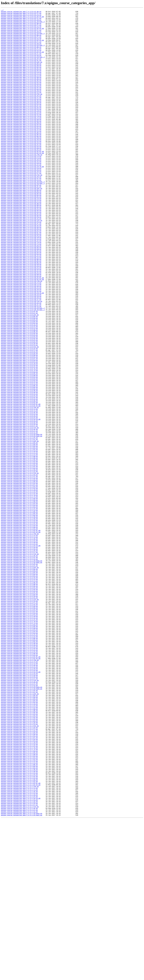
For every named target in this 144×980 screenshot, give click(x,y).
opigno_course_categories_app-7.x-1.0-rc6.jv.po (21, 291)
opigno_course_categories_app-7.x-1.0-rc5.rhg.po (22, 184)
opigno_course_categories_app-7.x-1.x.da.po (19, 849)
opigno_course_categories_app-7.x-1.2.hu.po (19, 734)
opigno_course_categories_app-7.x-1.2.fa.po (19, 714)
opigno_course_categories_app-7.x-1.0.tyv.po (20, 511)
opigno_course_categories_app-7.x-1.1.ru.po (19, 643)
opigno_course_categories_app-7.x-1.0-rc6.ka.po (21, 293)
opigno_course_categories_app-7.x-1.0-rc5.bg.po (21, 77)
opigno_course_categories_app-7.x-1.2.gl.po (19, 724)
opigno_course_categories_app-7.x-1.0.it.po (19, 439)
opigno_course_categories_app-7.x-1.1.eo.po (19, 554)
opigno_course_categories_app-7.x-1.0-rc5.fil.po (22, 111)
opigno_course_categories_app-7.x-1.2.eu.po (19, 712)
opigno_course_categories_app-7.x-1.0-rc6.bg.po (21, 228)
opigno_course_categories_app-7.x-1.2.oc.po (19, 778)
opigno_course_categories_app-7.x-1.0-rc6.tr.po (21, 358)
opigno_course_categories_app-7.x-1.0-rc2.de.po (21, 26)
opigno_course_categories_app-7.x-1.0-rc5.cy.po (21, 89)
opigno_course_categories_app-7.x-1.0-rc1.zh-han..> (23, 24)
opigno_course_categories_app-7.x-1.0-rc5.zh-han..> (23, 216)
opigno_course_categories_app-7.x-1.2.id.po (19, 738)
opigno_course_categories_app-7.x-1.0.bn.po (19, 382)
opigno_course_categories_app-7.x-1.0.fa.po (19, 410)
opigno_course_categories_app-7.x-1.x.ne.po (19, 924)
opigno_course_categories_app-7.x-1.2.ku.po (19, 758)
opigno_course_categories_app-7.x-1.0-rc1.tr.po (21, 20)
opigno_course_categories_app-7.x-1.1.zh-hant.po (22, 673)
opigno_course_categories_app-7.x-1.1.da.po (19, 546)
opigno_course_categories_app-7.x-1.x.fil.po (20, 869)
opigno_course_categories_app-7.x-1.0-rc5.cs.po (21, 87)
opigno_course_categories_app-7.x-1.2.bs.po (19, 689)
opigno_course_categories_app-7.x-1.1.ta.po (19, 655)
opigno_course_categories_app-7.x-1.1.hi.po (19, 578)
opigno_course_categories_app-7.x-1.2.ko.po (19, 756)
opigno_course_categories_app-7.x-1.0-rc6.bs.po (21, 234)
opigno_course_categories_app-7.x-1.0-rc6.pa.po (21, 327)
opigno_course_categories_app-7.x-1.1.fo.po (19, 568)
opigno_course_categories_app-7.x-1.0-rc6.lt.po (21, 305)
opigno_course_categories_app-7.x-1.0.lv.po (19, 459)
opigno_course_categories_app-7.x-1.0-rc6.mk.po (21, 309)
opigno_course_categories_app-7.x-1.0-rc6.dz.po (21, 247)
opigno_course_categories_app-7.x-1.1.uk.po (19, 665)
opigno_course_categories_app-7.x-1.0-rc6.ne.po (21, 317)
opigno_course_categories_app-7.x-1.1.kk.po (19, 598)
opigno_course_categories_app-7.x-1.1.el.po (19, 552)
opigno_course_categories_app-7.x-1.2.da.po (19, 697)
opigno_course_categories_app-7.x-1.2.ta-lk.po (21, 805)
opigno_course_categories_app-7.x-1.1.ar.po (19, 526)
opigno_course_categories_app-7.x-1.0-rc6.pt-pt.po (22, 334)
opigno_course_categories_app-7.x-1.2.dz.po (19, 701)
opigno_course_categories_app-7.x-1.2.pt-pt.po (21, 788)
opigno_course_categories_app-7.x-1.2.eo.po (19, 706)
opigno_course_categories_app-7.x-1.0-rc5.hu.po (21, 127)
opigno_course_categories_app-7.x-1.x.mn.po (19, 918)
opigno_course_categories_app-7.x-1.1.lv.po (19, 611)
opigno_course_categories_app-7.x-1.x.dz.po (19, 853)
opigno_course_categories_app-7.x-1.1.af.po (19, 524)
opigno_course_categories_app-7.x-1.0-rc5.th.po (21, 204)
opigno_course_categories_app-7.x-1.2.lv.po (19, 762)
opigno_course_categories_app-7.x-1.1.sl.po (19, 647)
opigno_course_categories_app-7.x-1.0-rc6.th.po (21, 356)
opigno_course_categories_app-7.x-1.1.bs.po (19, 538)
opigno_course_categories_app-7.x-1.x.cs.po (19, 845)
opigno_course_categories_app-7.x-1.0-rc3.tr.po (21, 49)
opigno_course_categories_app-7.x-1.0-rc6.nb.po (21, 315)
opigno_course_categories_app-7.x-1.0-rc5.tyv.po (22, 208)
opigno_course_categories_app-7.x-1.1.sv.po (19, 651)
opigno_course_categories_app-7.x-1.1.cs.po (19, 542)
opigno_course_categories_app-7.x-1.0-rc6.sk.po (21, 342)
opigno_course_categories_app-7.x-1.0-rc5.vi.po (21, 214)
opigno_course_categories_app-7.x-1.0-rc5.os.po (21, 174)
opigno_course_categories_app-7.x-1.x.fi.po (19, 867)
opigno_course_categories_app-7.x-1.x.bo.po (19, 839)
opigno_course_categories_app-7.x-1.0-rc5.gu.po (21, 119)
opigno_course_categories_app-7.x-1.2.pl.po (19, 784)
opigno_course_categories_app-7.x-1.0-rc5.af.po (21, 69)
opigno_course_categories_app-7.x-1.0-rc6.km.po (21, 297)
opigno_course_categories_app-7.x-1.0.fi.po (19, 412)
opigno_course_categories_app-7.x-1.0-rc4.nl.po (21, 59)
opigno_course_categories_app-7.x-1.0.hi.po (19, 427)
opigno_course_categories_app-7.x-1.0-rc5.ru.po (21, 188)
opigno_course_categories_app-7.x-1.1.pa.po (19, 631)
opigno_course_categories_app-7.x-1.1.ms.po (19, 617)
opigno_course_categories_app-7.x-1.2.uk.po (19, 817)
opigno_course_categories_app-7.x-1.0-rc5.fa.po (21, 107)
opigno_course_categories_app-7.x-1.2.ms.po (19, 768)
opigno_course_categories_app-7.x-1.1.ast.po (20, 528)
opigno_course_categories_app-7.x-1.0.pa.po (19, 479)
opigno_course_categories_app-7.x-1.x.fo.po (19, 871)
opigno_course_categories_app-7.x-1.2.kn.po (19, 754)
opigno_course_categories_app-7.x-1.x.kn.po (19, 906)
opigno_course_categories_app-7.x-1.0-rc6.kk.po (21, 295)
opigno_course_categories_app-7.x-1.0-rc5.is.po (21, 133)
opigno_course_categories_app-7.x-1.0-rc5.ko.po (21, 150)
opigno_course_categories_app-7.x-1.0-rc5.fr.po (21, 115)
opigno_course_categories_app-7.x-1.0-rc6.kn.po (21, 299)
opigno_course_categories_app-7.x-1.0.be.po (19, 378)
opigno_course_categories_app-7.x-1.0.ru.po (19, 491)
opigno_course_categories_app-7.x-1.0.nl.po (19, 471)
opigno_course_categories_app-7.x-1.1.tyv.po (20, 663)
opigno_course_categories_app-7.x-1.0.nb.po (19, 467)
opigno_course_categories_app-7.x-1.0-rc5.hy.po (21, 129)
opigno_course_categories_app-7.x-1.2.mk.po (19, 764)
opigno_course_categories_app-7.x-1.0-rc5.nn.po (21, 170)
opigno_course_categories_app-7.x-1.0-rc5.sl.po (21, 192)
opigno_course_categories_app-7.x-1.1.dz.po (19, 550)
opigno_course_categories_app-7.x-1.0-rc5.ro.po (21, 186)
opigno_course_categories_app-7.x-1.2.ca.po (19, 691)
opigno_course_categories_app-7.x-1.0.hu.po (19, 431)
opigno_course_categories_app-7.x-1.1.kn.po (19, 602)
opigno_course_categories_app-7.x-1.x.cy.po (19, 847)
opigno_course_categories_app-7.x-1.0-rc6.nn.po (21, 321)
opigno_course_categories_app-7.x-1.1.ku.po (19, 606)
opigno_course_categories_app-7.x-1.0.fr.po (19, 418)
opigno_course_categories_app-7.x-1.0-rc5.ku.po (21, 152)
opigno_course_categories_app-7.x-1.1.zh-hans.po (22, 671)
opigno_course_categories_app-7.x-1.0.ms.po (19, 465)
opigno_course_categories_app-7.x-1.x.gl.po (19, 875)
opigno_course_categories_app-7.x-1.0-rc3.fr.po (21, 42)
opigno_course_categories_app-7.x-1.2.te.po (19, 809)
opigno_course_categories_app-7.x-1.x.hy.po (19, 887)
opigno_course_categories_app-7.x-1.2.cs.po (19, 693)
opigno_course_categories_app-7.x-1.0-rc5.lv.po (21, 156)
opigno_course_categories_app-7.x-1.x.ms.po (19, 920)
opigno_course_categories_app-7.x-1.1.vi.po (19, 669)
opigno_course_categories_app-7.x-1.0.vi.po (19, 518)
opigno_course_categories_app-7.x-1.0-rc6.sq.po (21, 346)
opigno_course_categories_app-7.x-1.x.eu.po (19, 863)
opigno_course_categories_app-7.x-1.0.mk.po (19, 461)
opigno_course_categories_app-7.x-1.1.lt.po (19, 608)
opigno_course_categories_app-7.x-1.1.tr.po (19, 661)
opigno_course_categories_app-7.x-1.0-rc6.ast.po (22, 224)
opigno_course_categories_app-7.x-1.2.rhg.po (20, 790)
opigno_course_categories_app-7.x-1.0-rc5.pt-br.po (22, 180)
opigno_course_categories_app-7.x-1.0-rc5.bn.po (21, 79)
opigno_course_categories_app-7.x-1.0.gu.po (19, 423)
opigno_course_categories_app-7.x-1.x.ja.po (19, 896)
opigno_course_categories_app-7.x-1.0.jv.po (19, 443)
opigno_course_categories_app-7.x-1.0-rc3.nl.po (21, 44)
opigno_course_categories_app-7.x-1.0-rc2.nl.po (21, 30)
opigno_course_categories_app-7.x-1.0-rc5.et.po (21, 103)
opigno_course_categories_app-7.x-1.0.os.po (19, 477)
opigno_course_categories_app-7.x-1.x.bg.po (19, 835)
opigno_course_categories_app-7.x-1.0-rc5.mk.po (21, 158)
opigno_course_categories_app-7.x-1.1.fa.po (19, 562)
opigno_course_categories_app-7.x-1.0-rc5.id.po (21, 131)
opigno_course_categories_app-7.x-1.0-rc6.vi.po (21, 366)
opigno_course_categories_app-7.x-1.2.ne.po (19, 772)
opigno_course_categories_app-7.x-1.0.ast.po (20, 376)
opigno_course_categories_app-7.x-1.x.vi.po (19, 972)
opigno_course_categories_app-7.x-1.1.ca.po (19, 540)
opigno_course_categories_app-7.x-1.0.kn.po (19, 451)
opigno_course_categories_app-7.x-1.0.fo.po (19, 416)
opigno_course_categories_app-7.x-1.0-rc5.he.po (21, 121)
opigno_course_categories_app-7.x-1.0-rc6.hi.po (21, 275)
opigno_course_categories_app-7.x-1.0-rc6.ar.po (21, 222)
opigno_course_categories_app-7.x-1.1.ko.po (19, 604)
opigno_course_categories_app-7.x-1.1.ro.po (19, 641)
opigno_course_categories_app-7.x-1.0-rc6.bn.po (21, 230)
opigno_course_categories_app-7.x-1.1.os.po (19, 629)
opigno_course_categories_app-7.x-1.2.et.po (19, 710)
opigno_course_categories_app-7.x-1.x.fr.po (19, 873)
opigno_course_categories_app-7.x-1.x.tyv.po (20, 966)
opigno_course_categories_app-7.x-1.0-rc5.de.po (21, 93)
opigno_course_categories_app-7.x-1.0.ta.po (19, 503)
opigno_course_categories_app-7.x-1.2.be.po (19, 681)
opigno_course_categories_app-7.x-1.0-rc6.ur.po (21, 364)
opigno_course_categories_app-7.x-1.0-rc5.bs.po (21, 83)
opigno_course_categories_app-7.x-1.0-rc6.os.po (21, 325)
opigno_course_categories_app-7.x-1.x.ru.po (19, 946)
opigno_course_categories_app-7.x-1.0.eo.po (19, 402)
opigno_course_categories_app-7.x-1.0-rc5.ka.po (21, 142)
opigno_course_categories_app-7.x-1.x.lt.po (19, 912)
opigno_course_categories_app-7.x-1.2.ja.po (19, 744)
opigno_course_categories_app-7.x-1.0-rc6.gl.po (21, 269)
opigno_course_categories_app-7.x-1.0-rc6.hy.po (21, 281)
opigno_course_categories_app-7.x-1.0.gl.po (19, 420)
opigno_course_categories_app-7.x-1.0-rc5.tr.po (21, 206)
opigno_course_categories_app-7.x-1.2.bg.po (19, 683)
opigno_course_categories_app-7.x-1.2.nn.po (19, 776)
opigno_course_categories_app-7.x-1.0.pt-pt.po (21, 485)
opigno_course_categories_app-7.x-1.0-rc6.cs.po (21, 239)
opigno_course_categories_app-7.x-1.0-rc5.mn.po (21, 160)
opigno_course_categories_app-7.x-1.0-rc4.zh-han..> (23, 67)
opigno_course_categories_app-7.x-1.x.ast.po (20, 831)
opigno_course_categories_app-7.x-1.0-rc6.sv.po (21, 348)
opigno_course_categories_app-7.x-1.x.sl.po (19, 950)
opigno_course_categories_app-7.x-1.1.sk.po (19, 645)
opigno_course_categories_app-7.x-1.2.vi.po (19, 821)
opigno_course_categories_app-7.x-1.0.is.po (19, 437)
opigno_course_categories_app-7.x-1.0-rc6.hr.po (21, 277)
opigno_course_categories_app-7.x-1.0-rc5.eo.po (21, 99)
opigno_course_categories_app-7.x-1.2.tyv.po (20, 815)
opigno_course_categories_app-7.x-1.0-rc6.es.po (21, 253)
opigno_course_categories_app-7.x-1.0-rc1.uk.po (21, 22)
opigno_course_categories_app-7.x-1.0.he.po (19, 425)
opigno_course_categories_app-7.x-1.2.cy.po (19, 695)
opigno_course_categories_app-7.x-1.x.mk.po (19, 916)
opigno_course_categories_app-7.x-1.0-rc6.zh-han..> (23, 368)
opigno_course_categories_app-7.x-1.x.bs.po (19, 841)
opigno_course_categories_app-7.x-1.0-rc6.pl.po (21, 330)
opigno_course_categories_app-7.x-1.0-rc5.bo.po (21, 81)
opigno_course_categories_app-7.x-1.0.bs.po (19, 386)
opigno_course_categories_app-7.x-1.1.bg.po (19, 532)
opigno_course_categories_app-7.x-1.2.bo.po (19, 687)
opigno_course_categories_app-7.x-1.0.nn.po (19, 473)
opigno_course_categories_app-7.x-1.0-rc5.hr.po (21, 125)
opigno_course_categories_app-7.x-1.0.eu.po (19, 408)
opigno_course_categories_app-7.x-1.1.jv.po (19, 594)
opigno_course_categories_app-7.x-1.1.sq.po (19, 649)
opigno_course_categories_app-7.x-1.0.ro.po (19, 489)
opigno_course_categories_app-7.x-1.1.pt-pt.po (21, 637)
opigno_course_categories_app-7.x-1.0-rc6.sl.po (21, 344)
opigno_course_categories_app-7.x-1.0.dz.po (19, 398)
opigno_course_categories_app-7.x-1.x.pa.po (19, 934)
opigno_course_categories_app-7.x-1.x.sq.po (19, 952)
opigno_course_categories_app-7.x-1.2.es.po (19, 708)
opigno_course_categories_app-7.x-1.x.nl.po (19, 926)
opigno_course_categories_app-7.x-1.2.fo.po (19, 720)
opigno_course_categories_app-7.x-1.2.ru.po (19, 794)
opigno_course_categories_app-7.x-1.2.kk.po (19, 750)
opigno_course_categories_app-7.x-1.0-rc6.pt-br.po (22, 332)
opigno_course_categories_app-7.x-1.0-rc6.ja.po (21, 289)
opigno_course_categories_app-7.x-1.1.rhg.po (20, 639)
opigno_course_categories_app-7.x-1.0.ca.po (19, 388)
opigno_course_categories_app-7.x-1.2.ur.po (19, 819)
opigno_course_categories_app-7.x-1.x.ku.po (19, 910)
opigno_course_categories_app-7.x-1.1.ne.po (19, 621)
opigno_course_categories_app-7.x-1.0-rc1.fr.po (21, 14)
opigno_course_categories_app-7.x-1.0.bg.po (19, 380)
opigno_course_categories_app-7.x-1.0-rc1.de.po (21, 12)
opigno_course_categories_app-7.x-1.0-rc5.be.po (21, 75)
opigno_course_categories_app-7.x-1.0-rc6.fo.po (21, 265)
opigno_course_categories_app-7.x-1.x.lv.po (19, 914)
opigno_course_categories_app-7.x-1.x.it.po (19, 894)
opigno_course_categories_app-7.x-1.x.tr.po (19, 964)
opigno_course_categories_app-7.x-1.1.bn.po (19, 534)
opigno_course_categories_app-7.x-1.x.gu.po (19, 877)
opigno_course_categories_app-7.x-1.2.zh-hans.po (22, 823)
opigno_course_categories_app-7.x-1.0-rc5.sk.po (21, 190)
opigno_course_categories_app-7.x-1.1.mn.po (19, 615)
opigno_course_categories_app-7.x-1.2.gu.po (19, 726)
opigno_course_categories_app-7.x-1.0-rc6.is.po (21, 285)
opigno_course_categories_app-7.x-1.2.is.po (19, 740)
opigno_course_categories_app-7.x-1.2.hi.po (19, 730)
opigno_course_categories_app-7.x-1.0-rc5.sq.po (21, 194)
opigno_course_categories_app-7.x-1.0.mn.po (19, 463)
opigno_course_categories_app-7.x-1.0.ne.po (19, 469)
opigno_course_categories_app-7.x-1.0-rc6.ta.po (21, 352)
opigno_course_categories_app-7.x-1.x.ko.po (19, 908)
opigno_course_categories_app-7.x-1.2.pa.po (19, 782)
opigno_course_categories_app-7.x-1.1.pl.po (19, 633)
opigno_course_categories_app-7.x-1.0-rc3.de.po (21, 40)
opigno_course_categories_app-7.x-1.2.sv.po (19, 803)
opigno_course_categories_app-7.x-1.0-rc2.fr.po (21, 28)
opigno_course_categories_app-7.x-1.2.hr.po (19, 732)
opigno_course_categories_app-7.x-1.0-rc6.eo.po (21, 251)
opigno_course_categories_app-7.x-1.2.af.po (19, 675)
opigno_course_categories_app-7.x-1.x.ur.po (19, 970)
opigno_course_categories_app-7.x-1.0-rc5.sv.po (21, 196)
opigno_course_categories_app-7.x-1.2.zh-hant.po (22, 825)
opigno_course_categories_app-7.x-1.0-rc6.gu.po (21, 271)
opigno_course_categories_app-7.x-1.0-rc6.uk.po (21, 362)
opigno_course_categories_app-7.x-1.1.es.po (19, 556)
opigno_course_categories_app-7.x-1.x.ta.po (19, 958)
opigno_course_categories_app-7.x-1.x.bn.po (19, 837)
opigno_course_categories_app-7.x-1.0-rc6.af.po (21, 220)
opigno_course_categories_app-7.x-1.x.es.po (19, 859)
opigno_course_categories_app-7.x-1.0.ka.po (19, 445)
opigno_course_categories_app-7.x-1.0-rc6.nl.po (21, 319)
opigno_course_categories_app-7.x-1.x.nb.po (19, 922)
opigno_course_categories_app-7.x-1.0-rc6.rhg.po (22, 336)
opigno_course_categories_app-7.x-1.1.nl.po (19, 623)
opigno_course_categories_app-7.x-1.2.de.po (19, 699)
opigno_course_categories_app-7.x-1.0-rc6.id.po (21, 283)
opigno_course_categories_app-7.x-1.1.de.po (19, 548)
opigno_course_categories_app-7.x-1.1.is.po (19, 588)
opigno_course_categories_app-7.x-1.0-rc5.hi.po (21, 123)
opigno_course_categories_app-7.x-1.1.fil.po (20, 566)
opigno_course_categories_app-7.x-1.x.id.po (19, 889)
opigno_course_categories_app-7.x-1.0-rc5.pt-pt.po (22, 182)
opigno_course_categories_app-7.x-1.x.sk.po (19, 948)
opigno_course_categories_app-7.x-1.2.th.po (19, 811)
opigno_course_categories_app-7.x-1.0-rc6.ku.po (21, 303)
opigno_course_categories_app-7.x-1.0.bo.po (19, 384)
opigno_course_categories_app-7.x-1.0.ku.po (19, 455)
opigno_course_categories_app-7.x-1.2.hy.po (19, 736)
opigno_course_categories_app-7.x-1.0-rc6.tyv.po (22, 360)
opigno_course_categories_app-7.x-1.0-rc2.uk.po (21, 36)
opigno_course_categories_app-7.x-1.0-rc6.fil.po (22, 263)
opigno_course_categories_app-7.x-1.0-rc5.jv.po (21, 139)
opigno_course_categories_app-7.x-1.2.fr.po (19, 722)
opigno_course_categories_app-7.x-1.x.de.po (19, 851)
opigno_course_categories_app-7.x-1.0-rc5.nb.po (21, 164)
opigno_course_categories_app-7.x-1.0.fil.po (20, 414)
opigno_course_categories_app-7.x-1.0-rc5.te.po (21, 202)
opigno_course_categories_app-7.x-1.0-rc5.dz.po (21, 95)
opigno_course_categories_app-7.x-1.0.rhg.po (20, 487)
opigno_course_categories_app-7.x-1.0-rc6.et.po (21, 255)
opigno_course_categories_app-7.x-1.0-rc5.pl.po (21, 178)
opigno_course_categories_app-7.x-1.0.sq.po (19, 497)
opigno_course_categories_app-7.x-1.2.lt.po (19, 760)
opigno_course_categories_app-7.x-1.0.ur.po (19, 515)
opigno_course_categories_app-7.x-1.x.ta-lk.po (21, 956)
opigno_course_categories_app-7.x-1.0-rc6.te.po (21, 354)
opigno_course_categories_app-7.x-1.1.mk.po (19, 613)
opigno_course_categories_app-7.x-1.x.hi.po (19, 881)
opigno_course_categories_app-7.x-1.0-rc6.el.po (21, 249)
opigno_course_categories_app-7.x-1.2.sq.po (19, 801)
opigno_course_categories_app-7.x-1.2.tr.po (19, 813)
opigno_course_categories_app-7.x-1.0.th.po (19, 507)
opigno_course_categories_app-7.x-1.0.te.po (19, 505)
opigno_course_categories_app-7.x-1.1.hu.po (19, 582)
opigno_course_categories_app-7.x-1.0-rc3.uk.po (21, 51)
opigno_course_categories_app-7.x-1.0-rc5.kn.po (21, 148)
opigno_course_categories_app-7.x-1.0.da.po (19, 394)
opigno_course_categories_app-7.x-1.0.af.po (19, 372)
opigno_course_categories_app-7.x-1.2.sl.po (19, 799)
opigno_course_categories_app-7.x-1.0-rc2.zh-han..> (23, 38)
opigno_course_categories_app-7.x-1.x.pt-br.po (21, 938)
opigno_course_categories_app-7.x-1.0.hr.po (19, 429)
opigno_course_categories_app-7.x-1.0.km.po (19, 449)
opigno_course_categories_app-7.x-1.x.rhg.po (20, 942)
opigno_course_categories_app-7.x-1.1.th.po (19, 659)
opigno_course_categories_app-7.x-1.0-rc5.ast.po (22, 73)
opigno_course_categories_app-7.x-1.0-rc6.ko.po (21, 301)
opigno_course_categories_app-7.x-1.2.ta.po (19, 807)
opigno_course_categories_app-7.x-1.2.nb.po (19, 770)
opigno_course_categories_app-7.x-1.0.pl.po (19, 481)
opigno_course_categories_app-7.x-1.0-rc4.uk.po (21, 65)
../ (2, 10)
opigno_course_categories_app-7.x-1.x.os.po (19, 932)
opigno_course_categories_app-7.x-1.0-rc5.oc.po (21, 172)
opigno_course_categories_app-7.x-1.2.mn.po (19, 766)
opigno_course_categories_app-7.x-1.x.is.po (19, 892)
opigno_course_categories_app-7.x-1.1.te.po (19, 657)
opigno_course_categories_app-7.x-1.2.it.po (19, 742)
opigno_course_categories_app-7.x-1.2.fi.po (19, 716)
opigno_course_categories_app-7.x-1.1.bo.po (19, 536)
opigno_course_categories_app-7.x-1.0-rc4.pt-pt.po (22, 61)
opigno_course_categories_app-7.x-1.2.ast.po (20, 679)
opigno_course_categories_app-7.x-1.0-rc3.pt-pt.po (22, 46)
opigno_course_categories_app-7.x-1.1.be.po (19, 530)
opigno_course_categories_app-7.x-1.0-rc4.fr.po (21, 57)
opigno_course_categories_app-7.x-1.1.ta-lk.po (21, 653)
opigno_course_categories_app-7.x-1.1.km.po (19, 600)
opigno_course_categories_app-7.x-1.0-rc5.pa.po (21, 176)
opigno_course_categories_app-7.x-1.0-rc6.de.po (21, 245)
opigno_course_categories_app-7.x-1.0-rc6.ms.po (21, 313)
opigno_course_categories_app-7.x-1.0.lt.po (19, 457)
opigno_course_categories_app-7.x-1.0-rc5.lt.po (21, 154)
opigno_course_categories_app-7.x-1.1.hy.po (19, 584)
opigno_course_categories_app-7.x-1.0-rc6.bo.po (21, 232)
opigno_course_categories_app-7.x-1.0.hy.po (19, 433)
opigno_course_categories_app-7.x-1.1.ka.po (19, 596)
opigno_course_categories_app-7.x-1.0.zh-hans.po (22, 520)
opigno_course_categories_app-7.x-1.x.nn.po (19, 928)
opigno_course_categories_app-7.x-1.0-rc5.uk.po (21, 210)
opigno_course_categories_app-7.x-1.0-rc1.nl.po (21, 16)
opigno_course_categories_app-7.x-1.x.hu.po (19, 885)
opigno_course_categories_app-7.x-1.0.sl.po (19, 495)
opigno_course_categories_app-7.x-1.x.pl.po (19, 936)
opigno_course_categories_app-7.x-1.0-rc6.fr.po (21, 267)
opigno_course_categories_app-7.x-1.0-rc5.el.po (21, 97)
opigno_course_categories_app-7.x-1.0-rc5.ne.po (21, 166)
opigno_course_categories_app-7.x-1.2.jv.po (19, 746)
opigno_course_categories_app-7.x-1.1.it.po (19, 590)
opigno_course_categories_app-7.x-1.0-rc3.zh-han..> (23, 53)
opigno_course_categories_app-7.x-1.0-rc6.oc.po (21, 323)
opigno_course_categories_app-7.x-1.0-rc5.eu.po (21, 105)
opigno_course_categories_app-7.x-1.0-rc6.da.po (21, 243)
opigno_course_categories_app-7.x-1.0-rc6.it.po (21, 287)
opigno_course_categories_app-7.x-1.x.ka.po (19, 900)
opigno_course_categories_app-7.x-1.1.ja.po (19, 592)
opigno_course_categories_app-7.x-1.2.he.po (19, 728)
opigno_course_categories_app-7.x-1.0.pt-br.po (21, 483)
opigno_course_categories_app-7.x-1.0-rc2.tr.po (21, 34)
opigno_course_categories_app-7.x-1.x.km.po (19, 904)
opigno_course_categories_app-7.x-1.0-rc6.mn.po (21, 311)
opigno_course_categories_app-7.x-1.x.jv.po (19, 898)
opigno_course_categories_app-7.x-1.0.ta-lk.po (21, 501)
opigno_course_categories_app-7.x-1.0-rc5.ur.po (21, 212)
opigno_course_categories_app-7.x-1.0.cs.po (19, 390)
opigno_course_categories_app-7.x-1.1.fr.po (19, 570)
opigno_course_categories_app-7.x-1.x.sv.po (19, 954)
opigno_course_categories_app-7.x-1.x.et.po (19, 861)
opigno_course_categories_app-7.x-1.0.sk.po (19, 493)
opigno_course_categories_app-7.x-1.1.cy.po (19, 544)
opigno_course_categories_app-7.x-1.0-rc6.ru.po (21, 340)
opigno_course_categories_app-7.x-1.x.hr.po (19, 883)
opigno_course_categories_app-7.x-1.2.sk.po (19, 796)
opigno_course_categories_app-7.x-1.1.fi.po (19, 564)
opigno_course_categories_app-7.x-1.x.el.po (19, 855)
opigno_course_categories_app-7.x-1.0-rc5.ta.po (21, 200)
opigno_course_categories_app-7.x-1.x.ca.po (19, 843)
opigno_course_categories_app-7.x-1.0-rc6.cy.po (21, 241)
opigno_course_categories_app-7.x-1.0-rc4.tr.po (21, 63)
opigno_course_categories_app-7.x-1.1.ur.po (19, 667)
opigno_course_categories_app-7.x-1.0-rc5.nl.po (21, 168)
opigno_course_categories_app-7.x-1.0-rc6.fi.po (21, 261)
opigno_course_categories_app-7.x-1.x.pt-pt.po (21, 940)
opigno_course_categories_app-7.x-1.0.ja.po (19, 441)
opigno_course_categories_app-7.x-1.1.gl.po (19, 572)
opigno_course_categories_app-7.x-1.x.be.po (19, 833)
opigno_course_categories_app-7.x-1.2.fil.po (20, 718)
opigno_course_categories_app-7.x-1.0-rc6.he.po (21, 273)
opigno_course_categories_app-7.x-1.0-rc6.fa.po (21, 259)
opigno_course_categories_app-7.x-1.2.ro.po (19, 792)
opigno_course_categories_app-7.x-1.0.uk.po (19, 513)
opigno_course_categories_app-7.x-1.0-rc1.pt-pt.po (22, 18)
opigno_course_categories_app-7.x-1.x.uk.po (19, 968)
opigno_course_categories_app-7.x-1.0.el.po (19, 400)
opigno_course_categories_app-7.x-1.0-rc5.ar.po (21, 71)
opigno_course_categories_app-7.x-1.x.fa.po (19, 865)
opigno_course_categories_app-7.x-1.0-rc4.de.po (21, 55)
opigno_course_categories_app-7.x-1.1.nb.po (19, 619)
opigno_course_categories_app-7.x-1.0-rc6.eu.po (21, 257)
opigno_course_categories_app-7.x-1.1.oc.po (19, 627)
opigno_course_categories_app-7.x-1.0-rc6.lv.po (21, 307)
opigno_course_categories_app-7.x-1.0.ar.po (19, 374)
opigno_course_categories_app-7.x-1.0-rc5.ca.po (21, 85)
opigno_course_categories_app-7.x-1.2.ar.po (19, 677)
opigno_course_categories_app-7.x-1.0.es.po (19, 404)
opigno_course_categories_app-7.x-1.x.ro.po (19, 944)
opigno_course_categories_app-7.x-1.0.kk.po (19, 447)
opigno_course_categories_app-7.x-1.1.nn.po (19, 625)
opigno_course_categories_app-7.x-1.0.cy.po (19, 392)
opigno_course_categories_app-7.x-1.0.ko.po (19, 453)
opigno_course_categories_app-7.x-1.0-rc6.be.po (21, 226)
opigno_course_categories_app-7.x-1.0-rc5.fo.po (21, 113)
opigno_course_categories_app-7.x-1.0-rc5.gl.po (21, 117)
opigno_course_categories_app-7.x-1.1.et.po (19, 558)
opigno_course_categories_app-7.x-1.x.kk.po (19, 902)
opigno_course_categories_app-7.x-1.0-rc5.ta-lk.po (22, 198)
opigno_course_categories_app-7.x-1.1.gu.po (19, 574)
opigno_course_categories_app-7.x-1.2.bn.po (19, 685)
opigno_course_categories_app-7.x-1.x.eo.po (19, 857)
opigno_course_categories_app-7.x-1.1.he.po (19, 576)
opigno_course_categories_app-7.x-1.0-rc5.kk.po (21, 144)
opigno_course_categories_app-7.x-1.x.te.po (19, 960)
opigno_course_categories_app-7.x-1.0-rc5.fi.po (21, 109)
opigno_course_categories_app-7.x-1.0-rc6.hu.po (21, 279)
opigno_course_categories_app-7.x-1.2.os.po (19, 780)
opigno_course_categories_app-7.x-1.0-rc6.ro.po (21, 338)
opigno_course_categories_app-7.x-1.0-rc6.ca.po (21, 237)
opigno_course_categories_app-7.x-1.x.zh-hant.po (22, 976)
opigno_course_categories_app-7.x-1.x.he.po (19, 879)
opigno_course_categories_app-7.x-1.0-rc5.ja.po (21, 137)
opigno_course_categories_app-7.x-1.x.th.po (19, 962)
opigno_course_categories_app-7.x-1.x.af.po (19, 827)
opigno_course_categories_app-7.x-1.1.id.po (19, 586)
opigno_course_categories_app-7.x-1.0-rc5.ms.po (21, 162)
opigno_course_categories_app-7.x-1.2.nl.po (19, 774)
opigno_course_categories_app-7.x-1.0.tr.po (19, 509)
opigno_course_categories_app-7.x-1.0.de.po (19, 396)
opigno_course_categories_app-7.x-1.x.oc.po (19, 930)
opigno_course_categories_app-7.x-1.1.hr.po (19, 580)
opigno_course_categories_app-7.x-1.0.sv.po (19, 499)
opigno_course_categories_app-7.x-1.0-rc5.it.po (21, 135)
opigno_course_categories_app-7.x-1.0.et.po (19, 406)
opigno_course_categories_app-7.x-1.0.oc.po (19, 475)
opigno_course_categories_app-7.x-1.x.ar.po (19, 829)
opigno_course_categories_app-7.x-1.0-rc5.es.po (21, 101)
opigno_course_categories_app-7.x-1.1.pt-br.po (21, 635)
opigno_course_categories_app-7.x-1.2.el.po (19, 703)
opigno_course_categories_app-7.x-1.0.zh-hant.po (22, 522)
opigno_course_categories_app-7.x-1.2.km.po (19, 752)
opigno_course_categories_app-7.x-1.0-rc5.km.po (21, 146)
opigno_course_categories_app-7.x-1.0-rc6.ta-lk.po (22, 350)
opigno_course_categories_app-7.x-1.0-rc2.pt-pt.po (22, 32)
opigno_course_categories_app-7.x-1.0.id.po (19, 435)
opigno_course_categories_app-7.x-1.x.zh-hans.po (22, 974)
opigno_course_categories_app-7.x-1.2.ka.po (19, 748)
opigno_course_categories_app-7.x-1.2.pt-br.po (21, 786)
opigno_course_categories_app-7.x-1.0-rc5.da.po (21, 91)
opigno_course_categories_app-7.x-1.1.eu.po (19, 560)
